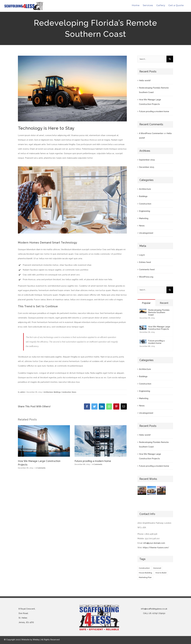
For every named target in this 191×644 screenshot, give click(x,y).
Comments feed (147, 270)
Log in (142, 255)
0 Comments (40, 468)
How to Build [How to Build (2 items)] (161, 573)
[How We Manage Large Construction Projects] (143, 328)
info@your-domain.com (154, 543)
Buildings (57, 392)
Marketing (144, 218)
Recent (164, 303)
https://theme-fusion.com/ (156, 548)
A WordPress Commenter (151, 133)
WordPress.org (146, 277)
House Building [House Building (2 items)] (145, 573)
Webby (36, 640)
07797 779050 (159, 613)
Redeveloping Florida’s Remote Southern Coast (159, 312)
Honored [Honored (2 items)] (157, 568)
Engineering (145, 211)
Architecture (48, 392)
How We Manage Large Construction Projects (159, 328)
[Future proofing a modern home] (143, 342)
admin (23, 392)
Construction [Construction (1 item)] (144, 568)
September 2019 (147, 160)
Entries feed (145, 262)
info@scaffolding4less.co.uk (154, 609)
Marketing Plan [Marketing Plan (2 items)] (145, 577)
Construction (66, 392)
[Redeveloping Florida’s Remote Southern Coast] (143, 311)
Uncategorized (146, 233)
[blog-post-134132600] (72, 89)
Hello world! (145, 80)
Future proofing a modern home (93, 461)
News (74, 392)
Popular (146, 303)
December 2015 (147, 167)
